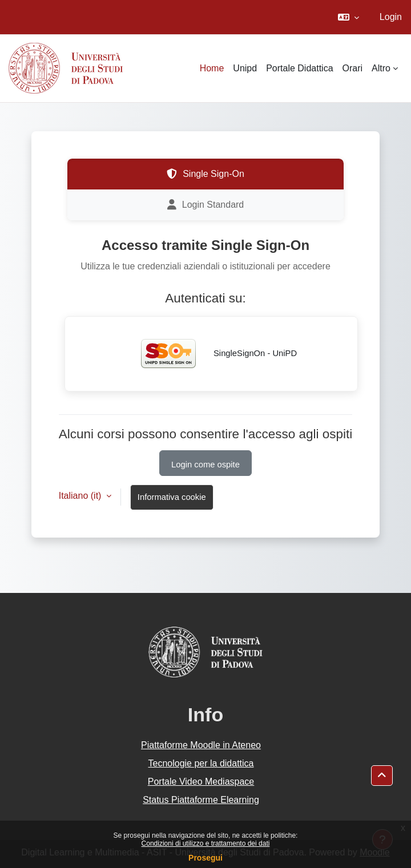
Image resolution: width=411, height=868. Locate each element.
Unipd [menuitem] (245, 68)
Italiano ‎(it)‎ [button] (81, 496)
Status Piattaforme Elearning (201, 800)
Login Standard (206, 205)
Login (391, 17)
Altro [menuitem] (381, 68)
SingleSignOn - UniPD (211, 354)
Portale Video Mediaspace (201, 782)
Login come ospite (205, 465)
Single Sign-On (205, 174)
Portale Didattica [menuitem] (299, 68)
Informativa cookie (172, 497)
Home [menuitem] (212, 68)
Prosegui (205, 858)
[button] (348, 17)
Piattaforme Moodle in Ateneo (201, 745)
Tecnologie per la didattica (201, 763)
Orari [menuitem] (353, 68)
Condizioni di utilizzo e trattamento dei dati (206, 843)
